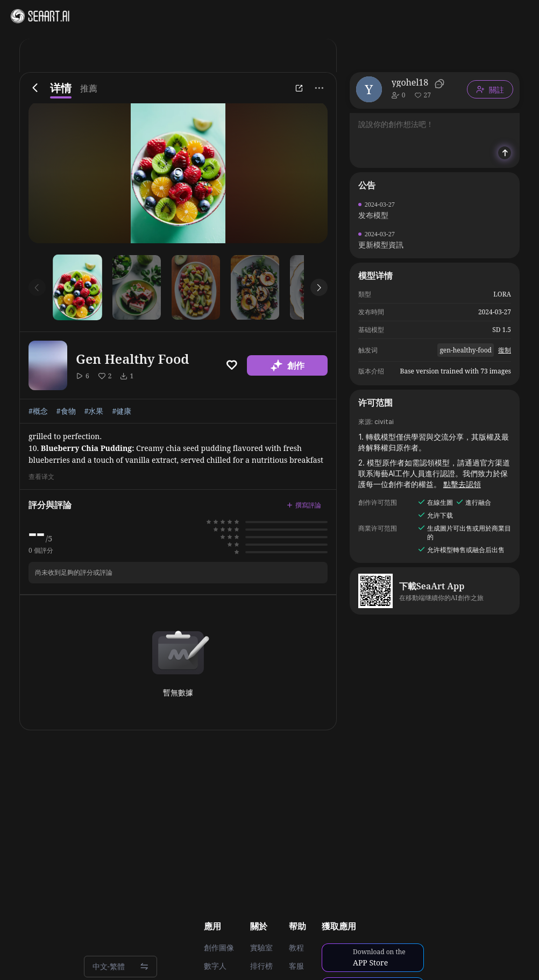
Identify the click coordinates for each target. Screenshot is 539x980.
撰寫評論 (304, 505)
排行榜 (261, 966)
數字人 (215, 966)
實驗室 (261, 948)
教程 (296, 948)
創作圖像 (219, 948)
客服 (296, 966)
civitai (384, 422)
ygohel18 (410, 82)
